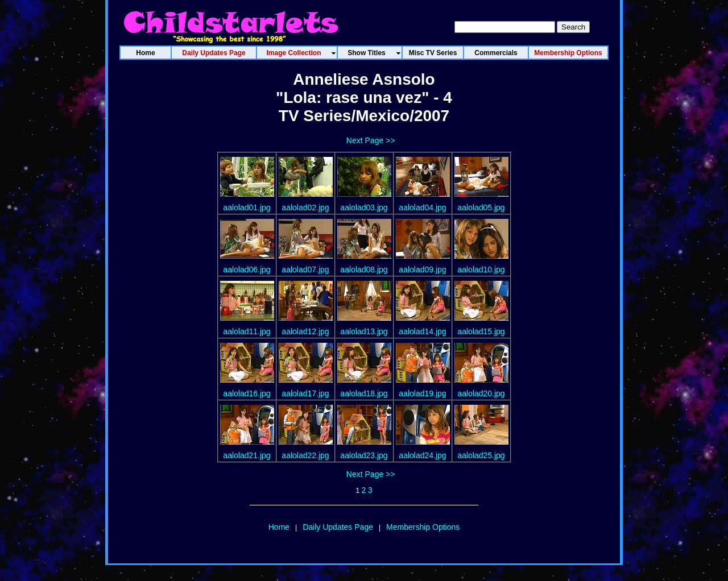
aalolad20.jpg (481, 393)
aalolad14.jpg (422, 331)
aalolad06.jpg (247, 269)
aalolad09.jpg (422, 269)
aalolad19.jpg (422, 393)
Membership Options (423, 527)
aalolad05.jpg (481, 208)
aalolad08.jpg (364, 269)
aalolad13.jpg (364, 331)
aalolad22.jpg (305, 455)
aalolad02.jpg (305, 208)
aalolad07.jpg (305, 269)
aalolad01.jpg (247, 208)
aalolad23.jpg (364, 455)
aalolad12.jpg (305, 331)
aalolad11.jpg (247, 331)
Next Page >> (371, 140)
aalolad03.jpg (364, 208)
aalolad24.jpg (422, 455)
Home (279, 527)
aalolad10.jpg (481, 269)
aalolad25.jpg (481, 455)
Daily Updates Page (338, 527)
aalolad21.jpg (247, 455)
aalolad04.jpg (422, 208)
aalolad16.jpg (247, 393)
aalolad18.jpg (364, 393)
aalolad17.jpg (305, 393)
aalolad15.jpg (481, 331)
